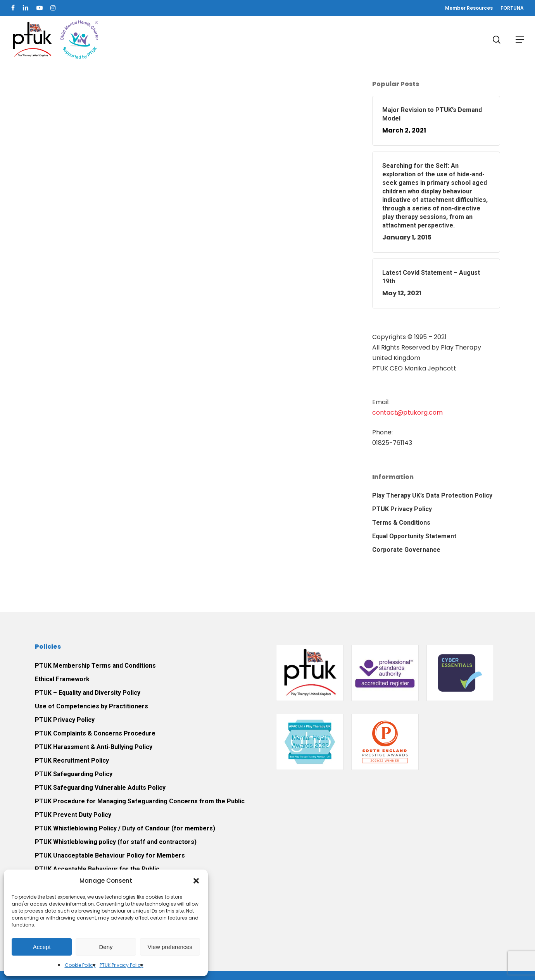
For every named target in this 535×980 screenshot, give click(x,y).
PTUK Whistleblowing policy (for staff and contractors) (116, 842)
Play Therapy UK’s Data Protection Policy (432, 495)
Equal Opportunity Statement (414, 536)
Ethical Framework (62, 679)
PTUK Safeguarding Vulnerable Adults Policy (100, 788)
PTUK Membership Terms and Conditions (95, 666)
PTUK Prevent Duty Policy (73, 815)
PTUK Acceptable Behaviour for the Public (97, 869)
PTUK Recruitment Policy (72, 760)
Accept (42, 947)
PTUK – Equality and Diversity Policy (88, 693)
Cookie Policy (80, 965)
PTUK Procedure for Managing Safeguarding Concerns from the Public (140, 801)
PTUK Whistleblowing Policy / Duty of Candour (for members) (125, 828)
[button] (196, 881)
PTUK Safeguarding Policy (74, 774)
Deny (106, 947)
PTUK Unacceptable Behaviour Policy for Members (110, 855)
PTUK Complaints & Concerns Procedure (95, 733)
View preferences (170, 947)
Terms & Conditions (401, 523)
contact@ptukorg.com (407, 412)
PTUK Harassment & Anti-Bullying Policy (94, 747)
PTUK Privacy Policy (122, 965)
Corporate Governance (406, 550)
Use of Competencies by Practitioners (91, 706)
